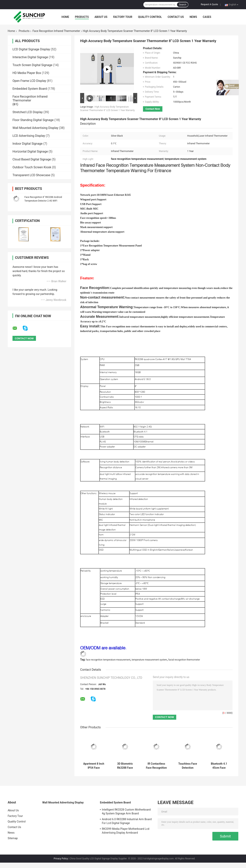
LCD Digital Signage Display (31, 49)
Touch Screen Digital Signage (32, 65)
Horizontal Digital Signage (30, 151)
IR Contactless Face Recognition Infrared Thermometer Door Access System (156, 766)
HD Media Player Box (27, 73)
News (193, 17)
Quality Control (150, 17)
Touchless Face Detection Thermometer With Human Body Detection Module (188, 766)
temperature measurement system (149, 660)
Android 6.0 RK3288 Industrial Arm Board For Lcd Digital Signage (127, 821)
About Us (101, 17)
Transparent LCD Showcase (31, 175)
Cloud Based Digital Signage (32, 159)
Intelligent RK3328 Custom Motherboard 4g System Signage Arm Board (126, 812)
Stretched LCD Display (28, 112)
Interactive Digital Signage (30, 57)
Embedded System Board (30, 89)
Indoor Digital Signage (27, 144)
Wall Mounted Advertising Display (35, 128)
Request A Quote (209, 4)
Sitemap (13, 838)
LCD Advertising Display (29, 136)
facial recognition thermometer (184, 660)
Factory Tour (123, 17)
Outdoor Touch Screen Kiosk (32, 167)
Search (183, 5)
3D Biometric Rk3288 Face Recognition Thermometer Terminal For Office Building (125, 766)
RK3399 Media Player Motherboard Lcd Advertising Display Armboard (126, 831)
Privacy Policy (61, 859)
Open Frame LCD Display (29, 81)
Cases (207, 17)
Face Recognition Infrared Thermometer (56, 31)
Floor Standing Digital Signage (33, 120)
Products (82, 17)
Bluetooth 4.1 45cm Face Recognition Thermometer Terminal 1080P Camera (219, 766)
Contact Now (153, 109)
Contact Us (176, 17)
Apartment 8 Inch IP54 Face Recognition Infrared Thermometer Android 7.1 (94, 766)
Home (65, 17)
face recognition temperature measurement (108, 660)
